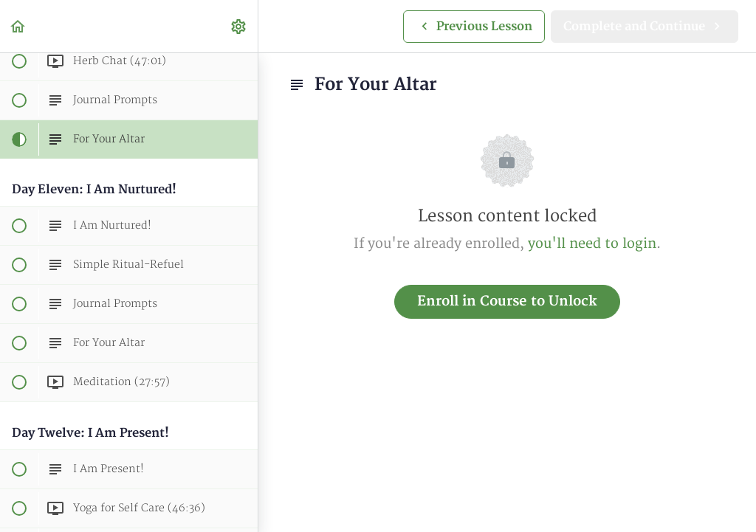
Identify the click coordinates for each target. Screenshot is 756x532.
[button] (18, 26)
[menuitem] (239, 26)
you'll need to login (592, 244)
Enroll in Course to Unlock (507, 301)
